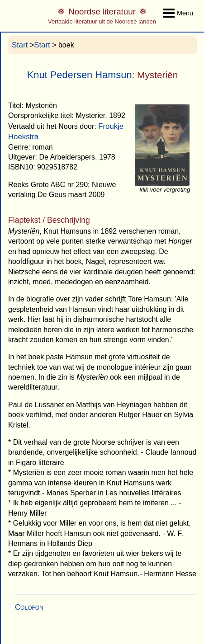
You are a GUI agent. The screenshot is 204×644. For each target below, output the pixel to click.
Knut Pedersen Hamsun (80, 75)
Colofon (29, 607)
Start (20, 45)
